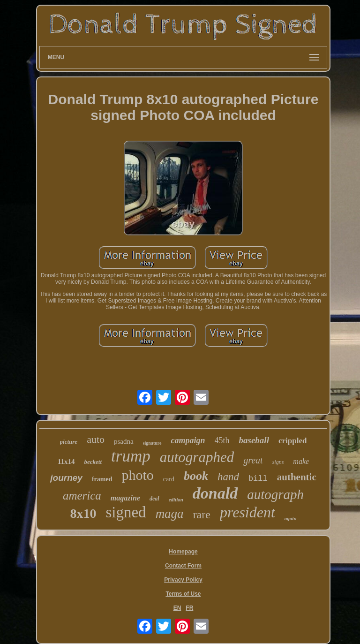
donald (215, 493)
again (291, 518)
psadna (124, 441)
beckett (93, 462)
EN (177, 608)
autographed (197, 457)
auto (96, 439)
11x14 (66, 462)
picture (69, 442)
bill (258, 479)
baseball (254, 440)
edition (176, 500)
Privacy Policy (183, 580)
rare (202, 515)
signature (152, 443)
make (301, 461)
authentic (297, 477)
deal (154, 499)
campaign (188, 440)
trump (131, 456)
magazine (125, 498)
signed (126, 512)
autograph (275, 494)
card (169, 479)
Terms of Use (183, 594)
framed (102, 479)
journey (66, 478)
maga (170, 514)
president (247, 512)
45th (222, 440)
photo (137, 475)
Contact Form (183, 566)
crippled (292, 441)
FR (189, 608)
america (82, 496)
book (196, 476)
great (253, 460)
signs (278, 462)
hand (228, 477)
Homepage (183, 552)
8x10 (83, 513)
